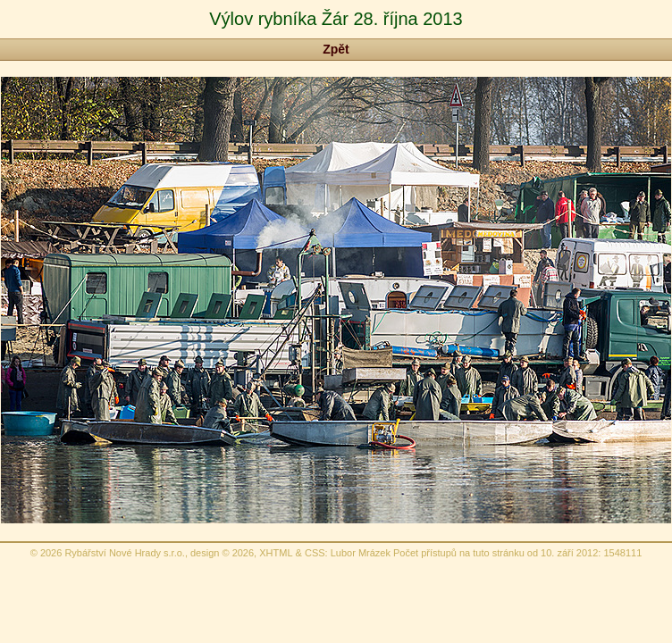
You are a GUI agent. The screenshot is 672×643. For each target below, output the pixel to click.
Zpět (336, 49)
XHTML (276, 553)
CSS (315, 553)
